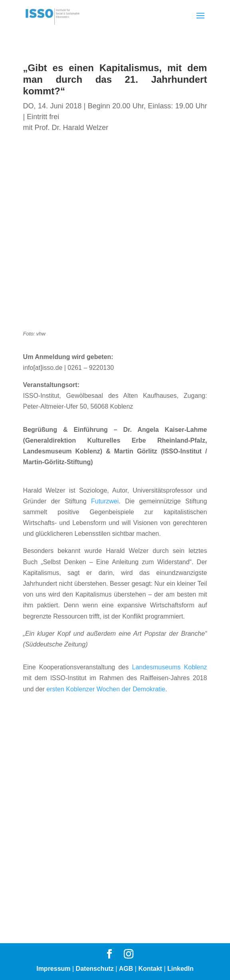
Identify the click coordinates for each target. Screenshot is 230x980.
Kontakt (150, 969)
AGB (126, 969)
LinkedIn (180, 969)
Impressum (53, 969)
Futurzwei (105, 501)
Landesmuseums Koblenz (169, 667)
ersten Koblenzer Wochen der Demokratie (106, 689)
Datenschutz (95, 969)
